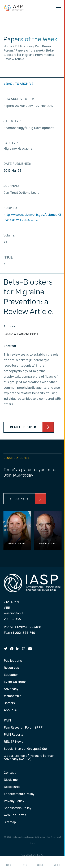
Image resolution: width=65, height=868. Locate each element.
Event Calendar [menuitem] (15, 682)
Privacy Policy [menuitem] (14, 801)
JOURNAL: (11, 186)
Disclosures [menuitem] (12, 787)
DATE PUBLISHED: (17, 164)
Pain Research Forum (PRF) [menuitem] (24, 728)
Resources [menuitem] (11, 668)
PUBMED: (10, 208)
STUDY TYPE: (13, 121)
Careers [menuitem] (9, 703)
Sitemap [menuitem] (10, 822)
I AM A (24, 862)
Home (8, 862)
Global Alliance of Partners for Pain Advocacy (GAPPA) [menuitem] (29, 758)
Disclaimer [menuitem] (11, 780)
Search (41, 862)
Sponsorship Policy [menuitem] (18, 808)
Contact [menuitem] (10, 773)
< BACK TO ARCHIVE (18, 84)
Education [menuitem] (11, 675)
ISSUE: (8, 258)
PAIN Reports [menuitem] (14, 735)
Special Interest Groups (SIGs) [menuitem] (25, 749)
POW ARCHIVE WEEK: (19, 99)
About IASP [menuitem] (12, 710)
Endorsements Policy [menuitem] (19, 794)
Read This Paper (23, 427)
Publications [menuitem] (13, 661)
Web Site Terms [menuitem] (15, 815)
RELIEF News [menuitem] (14, 742)
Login (57, 862)
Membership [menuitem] (13, 696)
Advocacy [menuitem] (11, 689)
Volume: (9, 235)
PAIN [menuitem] (7, 721)
